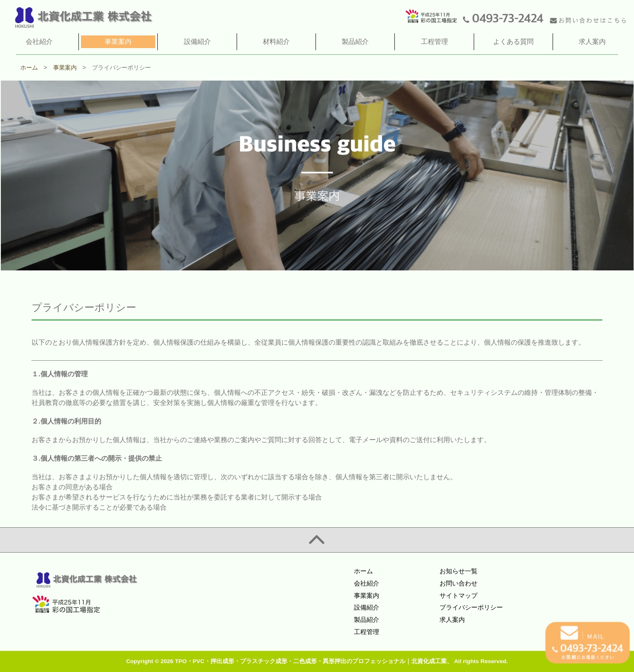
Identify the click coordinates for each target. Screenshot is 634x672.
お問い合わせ (459, 583)
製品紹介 (367, 619)
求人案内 (452, 619)
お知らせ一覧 (459, 571)
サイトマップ (459, 595)
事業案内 (367, 595)
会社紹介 (367, 583)
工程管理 (367, 632)
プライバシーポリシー (471, 607)
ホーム (363, 571)
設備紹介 (367, 607)
